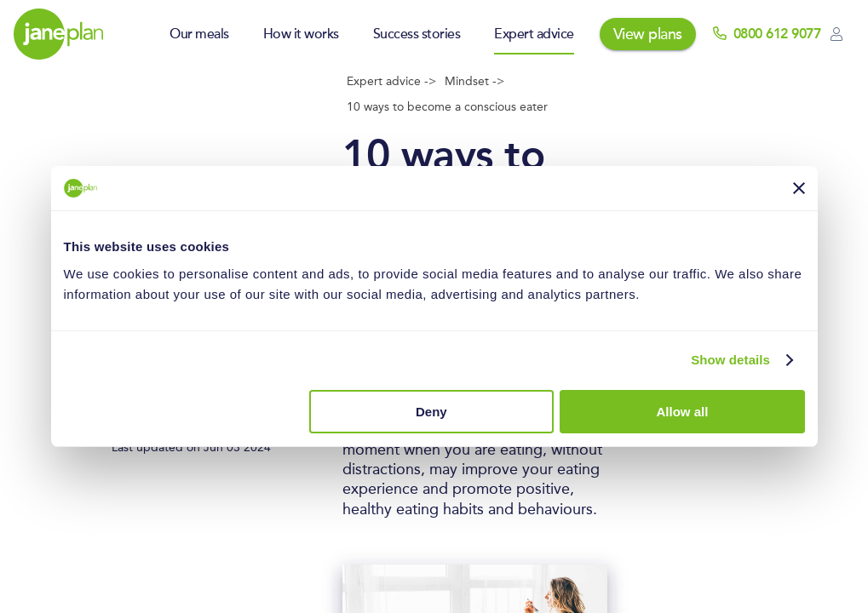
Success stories (417, 34)
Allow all (683, 412)
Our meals (199, 34)
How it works (301, 34)
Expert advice (534, 34)
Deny (431, 412)
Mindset (468, 82)
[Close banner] (799, 188)
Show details (730, 360)
